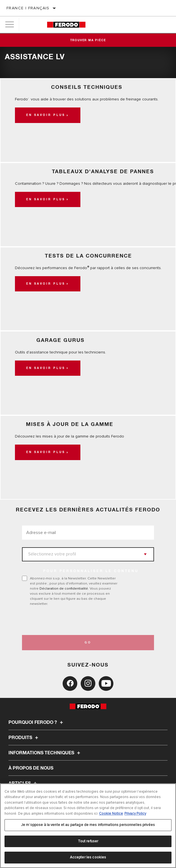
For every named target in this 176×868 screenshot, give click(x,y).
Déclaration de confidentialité (64, 588)
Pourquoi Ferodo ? (37, 722)
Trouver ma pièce (88, 40)
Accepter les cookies (88, 857)
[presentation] (69, 621)
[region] (88, 826)
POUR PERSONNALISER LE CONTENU (91, 571)
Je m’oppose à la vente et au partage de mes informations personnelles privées (88, 825)
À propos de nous (31, 768)
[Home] (66, 25)
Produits (24, 738)
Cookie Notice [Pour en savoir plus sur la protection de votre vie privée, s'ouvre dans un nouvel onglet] (111, 814)
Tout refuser (88, 841)
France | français (28, 8)
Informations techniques (45, 753)
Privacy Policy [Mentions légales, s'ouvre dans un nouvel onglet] (135, 814)
